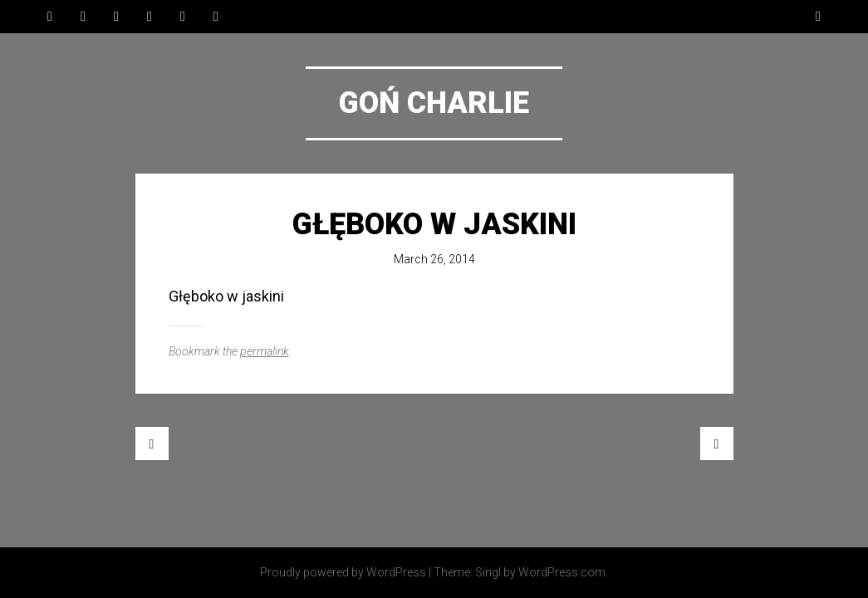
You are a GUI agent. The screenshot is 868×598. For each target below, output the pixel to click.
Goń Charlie (434, 103)
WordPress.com (562, 572)
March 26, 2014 (434, 259)
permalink (265, 351)
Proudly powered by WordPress (343, 572)
